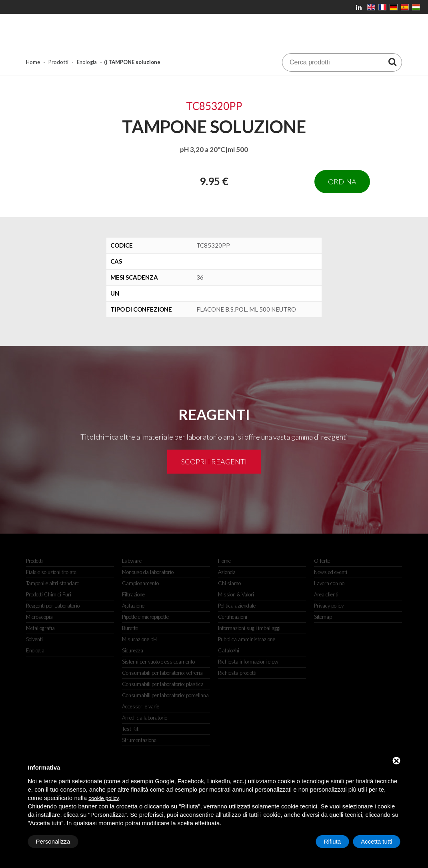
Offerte (322, 561)
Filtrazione (133, 594)
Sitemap (323, 617)
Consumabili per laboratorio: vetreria (162, 673)
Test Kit (130, 729)
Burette (130, 628)
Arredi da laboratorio (145, 718)
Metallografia (40, 628)
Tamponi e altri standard (53, 583)
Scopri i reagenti (214, 462)
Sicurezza (133, 650)
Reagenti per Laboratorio (53, 606)
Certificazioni (233, 617)
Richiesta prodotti (237, 673)
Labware (132, 561)
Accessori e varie (141, 706)
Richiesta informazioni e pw (248, 662)
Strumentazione (139, 740)
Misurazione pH (139, 639)
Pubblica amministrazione (247, 639)
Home (33, 62)
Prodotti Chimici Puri (49, 594)
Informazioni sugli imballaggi (249, 628)
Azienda (227, 572)
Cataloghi (229, 650)
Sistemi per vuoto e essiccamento (158, 662)
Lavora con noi (330, 583)
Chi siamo (229, 583)
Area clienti (326, 594)
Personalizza (53, 841)
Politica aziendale (237, 606)
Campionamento (140, 583)
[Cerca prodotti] (392, 62)
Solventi (34, 639)
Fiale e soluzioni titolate (51, 572)
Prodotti (58, 62)
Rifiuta (333, 841)
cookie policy (104, 798)
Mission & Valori (236, 594)
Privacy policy (329, 606)
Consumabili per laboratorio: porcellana (165, 695)
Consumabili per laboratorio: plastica (163, 684)
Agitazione (133, 606)
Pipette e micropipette (145, 617)
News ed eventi (331, 572)
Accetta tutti (376, 841)
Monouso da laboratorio (148, 572)
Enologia (87, 62)
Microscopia (39, 617)
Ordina (342, 182)
